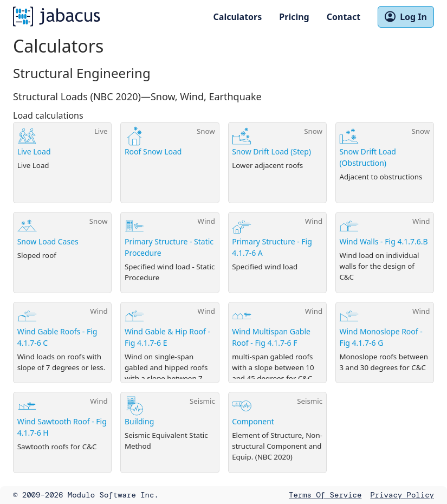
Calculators (238, 17)
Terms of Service (325, 495)
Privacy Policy (402, 495)
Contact (344, 17)
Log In (406, 17)
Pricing (294, 17)
